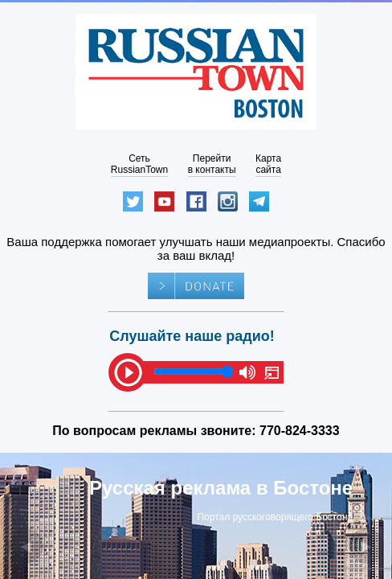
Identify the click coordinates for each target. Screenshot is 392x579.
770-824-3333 (300, 431)
